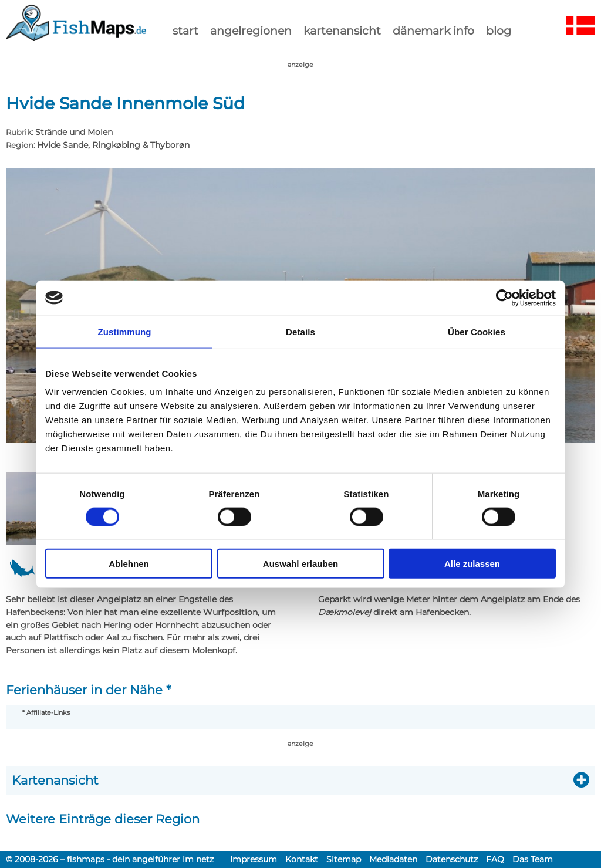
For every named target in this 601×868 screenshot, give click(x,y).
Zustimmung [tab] (125, 331)
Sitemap (344, 859)
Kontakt (302, 859)
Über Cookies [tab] (477, 331)
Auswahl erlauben (300, 564)
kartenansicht (342, 31)
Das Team (533, 859)
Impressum (254, 859)
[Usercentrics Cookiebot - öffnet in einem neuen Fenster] (504, 298)
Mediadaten (393, 859)
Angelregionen (251, 31)
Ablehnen (129, 564)
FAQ (495, 859)
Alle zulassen (472, 564)
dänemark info (433, 31)
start (185, 31)
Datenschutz (452, 859)
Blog (499, 31)
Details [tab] (300, 331)
